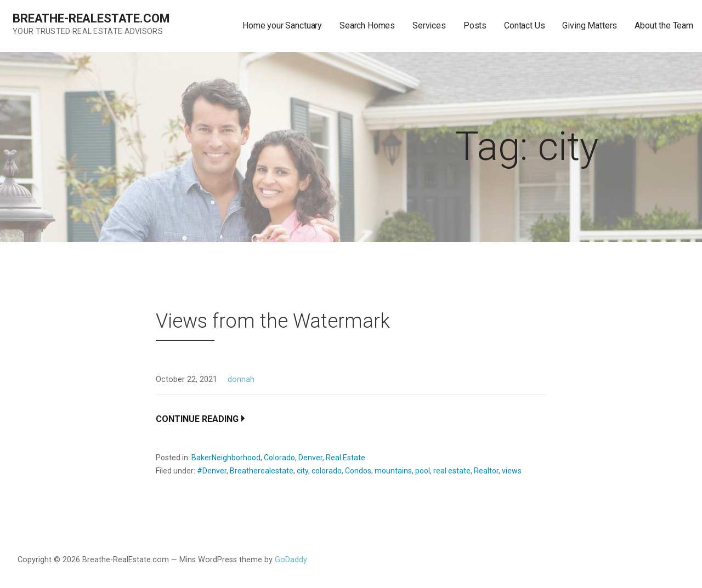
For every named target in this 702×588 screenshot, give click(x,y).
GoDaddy (291, 560)
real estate (452, 471)
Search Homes (367, 25)
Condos (358, 471)
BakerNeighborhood (226, 458)
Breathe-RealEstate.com (91, 18)
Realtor (486, 471)
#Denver (212, 471)
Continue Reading (197, 419)
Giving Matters (590, 25)
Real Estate (346, 458)
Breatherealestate (262, 471)
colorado (327, 471)
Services (429, 25)
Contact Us (524, 25)
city (302, 471)
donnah (241, 379)
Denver (310, 458)
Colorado (279, 458)
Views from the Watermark (273, 321)
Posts (475, 25)
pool (423, 471)
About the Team (664, 25)
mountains (393, 471)
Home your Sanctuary (282, 25)
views (512, 471)
